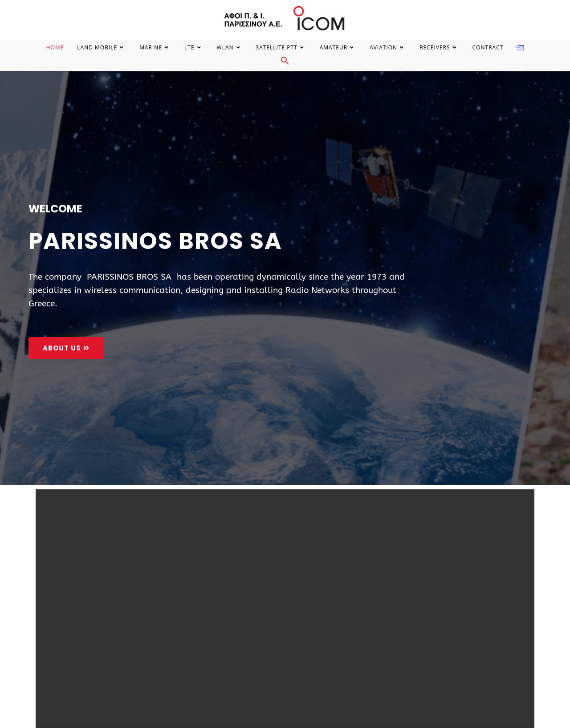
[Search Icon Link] (285, 63)
